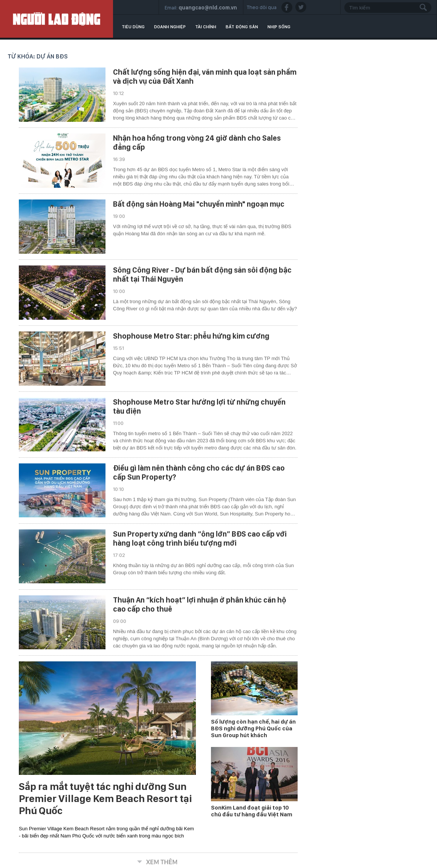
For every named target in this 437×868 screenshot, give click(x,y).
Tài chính (206, 27)
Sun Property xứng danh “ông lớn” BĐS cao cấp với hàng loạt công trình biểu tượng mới (200, 538)
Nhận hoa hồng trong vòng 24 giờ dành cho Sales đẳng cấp (197, 143)
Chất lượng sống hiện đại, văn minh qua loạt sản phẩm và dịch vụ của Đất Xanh (205, 77)
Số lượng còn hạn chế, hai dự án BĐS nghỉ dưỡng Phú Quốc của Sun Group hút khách (253, 728)
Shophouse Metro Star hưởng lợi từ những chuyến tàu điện (199, 406)
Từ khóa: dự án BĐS (38, 56)
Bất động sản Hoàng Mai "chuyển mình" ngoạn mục (199, 204)
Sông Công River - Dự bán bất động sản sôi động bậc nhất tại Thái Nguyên (202, 275)
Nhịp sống (279, 27)
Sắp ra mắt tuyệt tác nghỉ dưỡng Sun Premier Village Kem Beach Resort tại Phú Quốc (105, 799)
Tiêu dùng (133, 27)
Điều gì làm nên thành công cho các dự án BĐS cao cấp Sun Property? (199, 472)
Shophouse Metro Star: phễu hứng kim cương (191, 336)
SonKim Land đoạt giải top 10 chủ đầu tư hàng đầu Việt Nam (252, 811)
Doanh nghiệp (170, 27)
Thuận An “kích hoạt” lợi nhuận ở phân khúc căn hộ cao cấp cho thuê (200, 604)
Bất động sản (242, 27)
